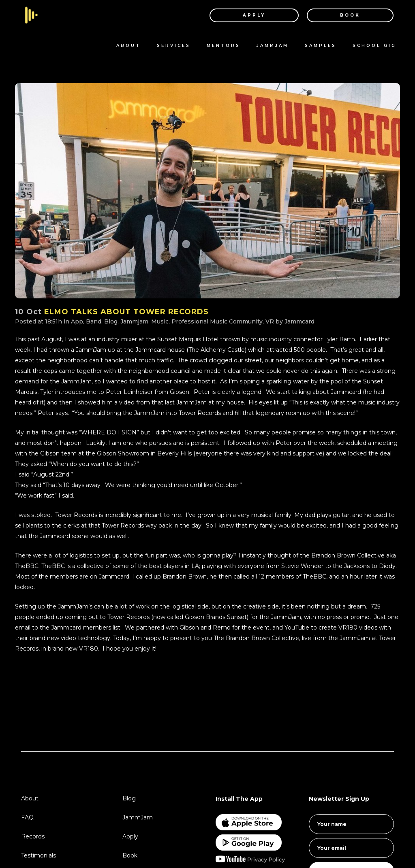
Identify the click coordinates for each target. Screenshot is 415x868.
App (77, 321)
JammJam (138, 817)
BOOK (342, 15)
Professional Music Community (217, 321)
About (30, 798)
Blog (111, 321)
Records (33, 836)
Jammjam (134, 321)
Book (130, 855)
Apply (130, 836)
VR (270, 321)
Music (160, 321)
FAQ (27, 817)
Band (94, 321)
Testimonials (39, 855)
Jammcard (299, 321)
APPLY (246, 15)
